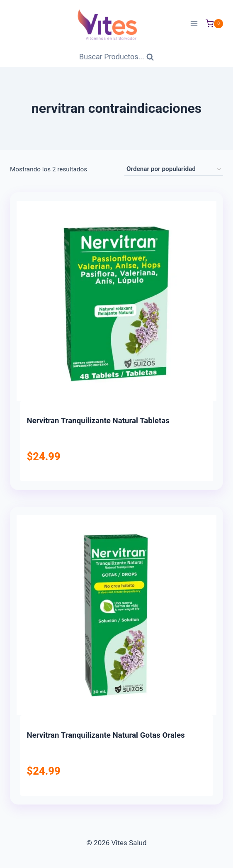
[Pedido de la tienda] (174, 169)
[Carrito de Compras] (214, 24)
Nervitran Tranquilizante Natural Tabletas (98, 421)
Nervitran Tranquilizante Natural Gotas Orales (106, 735)
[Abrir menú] (194, 23)
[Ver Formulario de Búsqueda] (116, 57)
